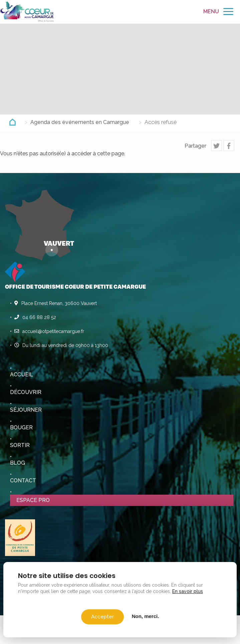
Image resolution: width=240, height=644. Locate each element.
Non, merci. (146, 616)
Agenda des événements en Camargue (80, 122)
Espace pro (33, 500)
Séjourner (26, 410)
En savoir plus (188, 591)
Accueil (22, 374)
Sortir (20, 445)
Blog (18, 463)
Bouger (21, 427)
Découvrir (26, 392)
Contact (23, 480)
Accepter (102, 617)
